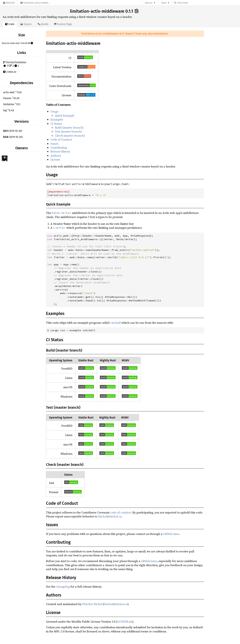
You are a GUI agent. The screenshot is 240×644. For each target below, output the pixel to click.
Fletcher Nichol (92, 604)
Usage (54, 111)
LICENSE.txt (125, 622)
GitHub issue (171, 534)
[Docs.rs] (9, 3)
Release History (60, 151)
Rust (164, 3)
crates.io (10, 72)
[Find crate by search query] (192, 3)
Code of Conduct (61, 139)
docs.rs (149, 3)
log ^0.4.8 (9, 110)
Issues (54, 144)
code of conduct (121, 512)
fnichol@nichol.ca (110, 516)
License (55, 159)
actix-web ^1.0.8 (12, 92)
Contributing (59, 147)
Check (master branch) (70, 136)
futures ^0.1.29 (11, 98)
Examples (57, 119)
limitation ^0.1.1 (12, 104)
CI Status (56, 124)
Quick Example (65, 116)
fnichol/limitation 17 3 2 (15, 64)
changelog (63, 587)
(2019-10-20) (13, 131)
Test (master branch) (68, 131)
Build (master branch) (69, 127)
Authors (56, 156)
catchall (115, 323)
